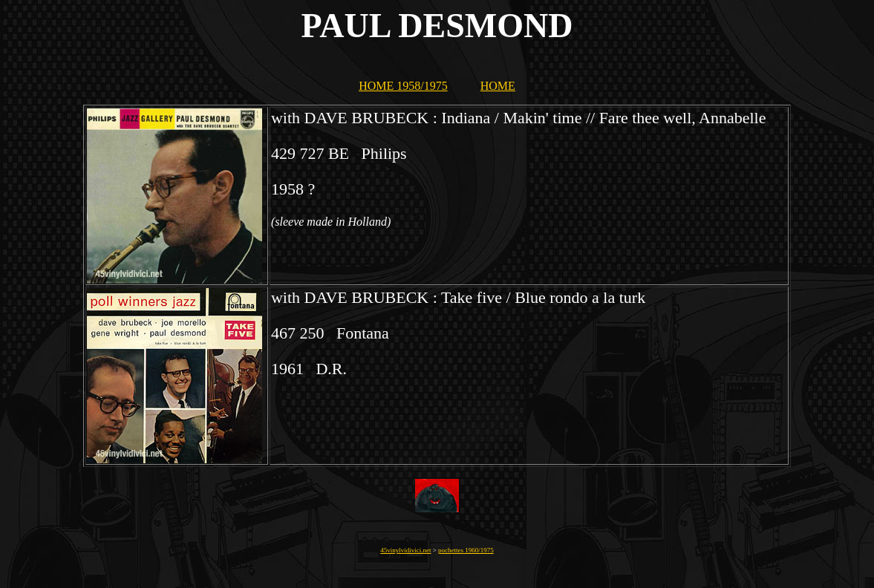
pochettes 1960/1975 (466, 550)
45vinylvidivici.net (405, 550)
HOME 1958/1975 (403, 86)
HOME (498, 86)
